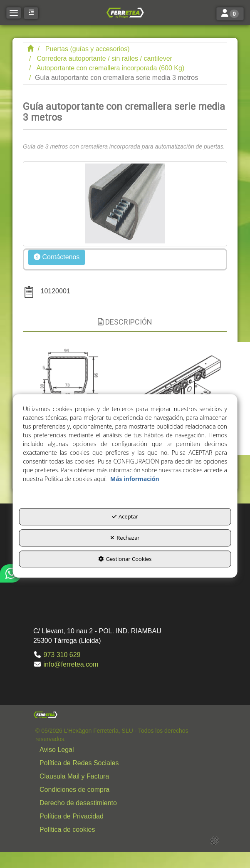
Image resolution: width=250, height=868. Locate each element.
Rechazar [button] (125, 538)
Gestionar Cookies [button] (125, 559)
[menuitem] (127, 750)
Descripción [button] (125, 322)
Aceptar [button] (125, 517)
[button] (125, 12)
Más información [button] (135, 479)
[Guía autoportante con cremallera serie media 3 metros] (125, 204)
